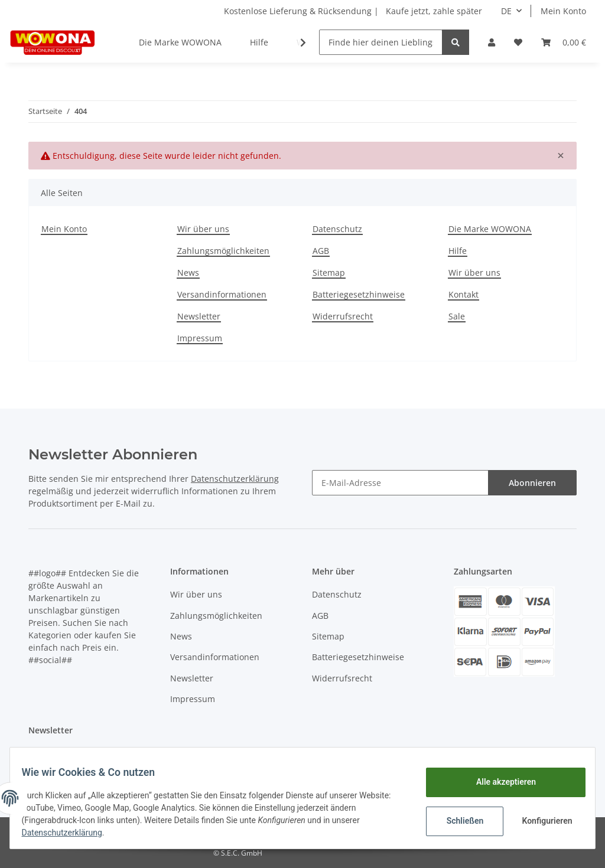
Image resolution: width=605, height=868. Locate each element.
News (188, 273)
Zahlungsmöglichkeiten (223, 251)
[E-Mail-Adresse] (400, 483)
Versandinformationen (222, 294)
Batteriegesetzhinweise (359, 294)
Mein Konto (563, 11)
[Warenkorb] (564, 42)
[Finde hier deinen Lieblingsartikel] (381, 42)
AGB (321, 251)
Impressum (200, 338)
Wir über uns (203, 229)
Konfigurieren (541, 821)
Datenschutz (337, 229)
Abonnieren (532, 483)
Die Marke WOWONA (180, 42)
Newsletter (199, 316)
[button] (492, 42)
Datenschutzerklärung (235, 479)
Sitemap (329, 273)
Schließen (458, 821)
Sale (457, 316)
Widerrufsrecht (343, 316)
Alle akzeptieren (498, 782)
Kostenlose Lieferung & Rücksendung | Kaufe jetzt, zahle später (353, 11)
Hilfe (259, 42)
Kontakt (463, 294)
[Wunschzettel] (518, 42)
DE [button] (506, 11)
